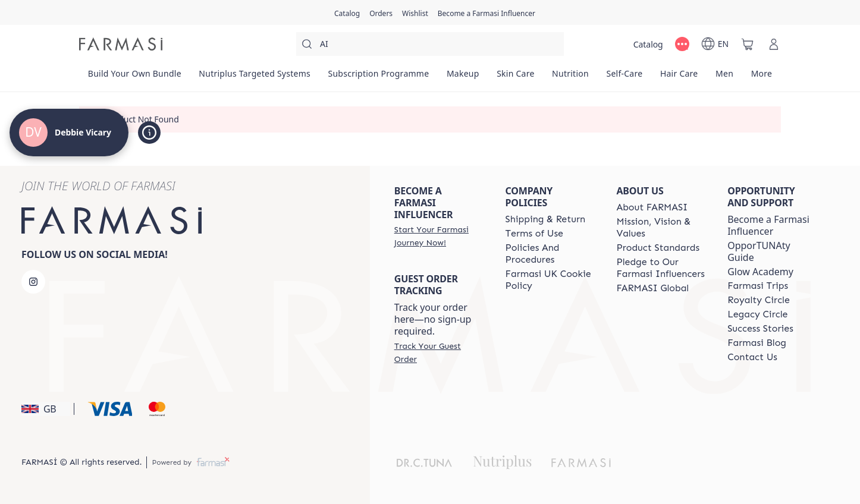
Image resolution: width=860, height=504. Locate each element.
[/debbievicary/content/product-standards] (658, 248)
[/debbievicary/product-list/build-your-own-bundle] (135, 77)
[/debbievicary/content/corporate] (652, 288)
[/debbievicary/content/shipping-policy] (546, 219)
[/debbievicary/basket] (748, 44)
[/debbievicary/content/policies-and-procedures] (550, 254)
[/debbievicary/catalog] (347, 12)
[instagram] (33, 282)
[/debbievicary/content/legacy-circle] (757, 314)
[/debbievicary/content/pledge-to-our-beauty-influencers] (661, 268)
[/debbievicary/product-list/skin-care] (515, 77)
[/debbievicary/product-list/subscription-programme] (379, 77)
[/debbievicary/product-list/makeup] (463, 77)
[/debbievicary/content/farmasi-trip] (758, 286)
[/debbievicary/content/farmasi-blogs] (757, 343)
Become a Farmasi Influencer (768, 225)
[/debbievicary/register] (381, 12)
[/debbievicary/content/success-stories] (760, 329)
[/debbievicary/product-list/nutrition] (570, 77)
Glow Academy (760, 272)
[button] (46, 409)
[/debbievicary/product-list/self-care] (624, 77)
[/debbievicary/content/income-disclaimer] (550, 280)
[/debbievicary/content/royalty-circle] (759, 300)
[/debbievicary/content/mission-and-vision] (661, 228)
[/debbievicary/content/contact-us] (752, 357)
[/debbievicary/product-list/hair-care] (679, 77)
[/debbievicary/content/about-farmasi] (652, 207)
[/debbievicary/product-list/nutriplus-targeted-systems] (255, 77)
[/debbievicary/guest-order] (439, 352)
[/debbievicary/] (121, 44)
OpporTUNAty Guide (759, 251)
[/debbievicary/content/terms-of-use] (534, 234)
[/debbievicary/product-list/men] (724, 77)
